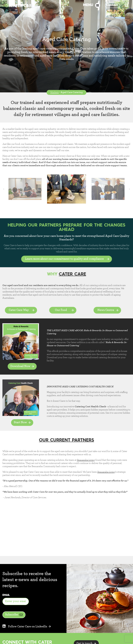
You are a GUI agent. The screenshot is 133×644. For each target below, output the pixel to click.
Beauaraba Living (86, 460)
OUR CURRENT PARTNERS (66, 440)
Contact (112, 5)
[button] (4, 189)
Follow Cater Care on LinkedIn (25, 626)
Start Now (20, 422)
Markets (55, 92)
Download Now (20, 366)
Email (6, 595)
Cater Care (72, 274)
